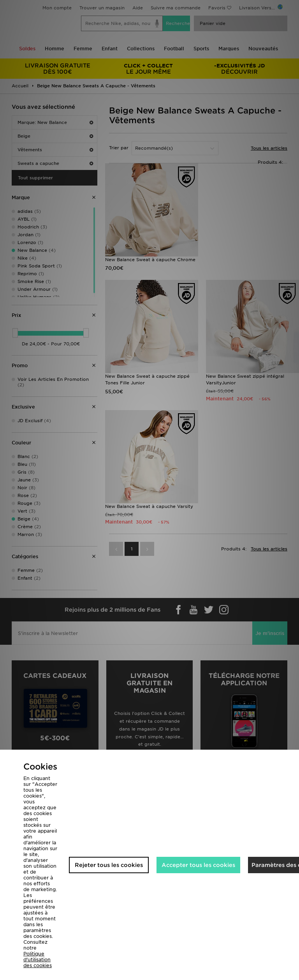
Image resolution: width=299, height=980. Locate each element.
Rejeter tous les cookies (109, 865)
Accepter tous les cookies (198, 865)
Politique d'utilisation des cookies (38, 960)
